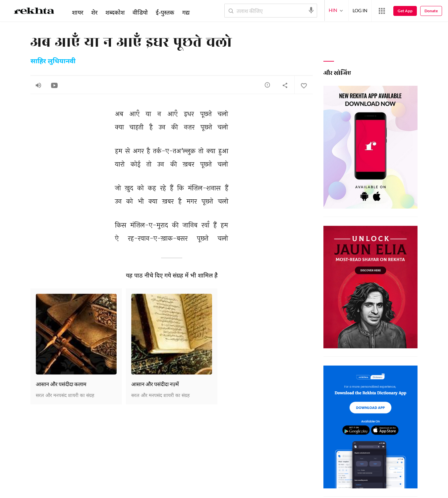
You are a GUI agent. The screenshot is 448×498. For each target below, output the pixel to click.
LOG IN (360, 10)
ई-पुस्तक (165, 12)
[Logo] (34, 12)
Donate (431, 11)
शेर (94, 12)
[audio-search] (311, 10)
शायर (78, 12)
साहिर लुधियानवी (53, 62)
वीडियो (140, 12)
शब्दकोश (115, 12)
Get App (405, 11)
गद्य (186, 12)
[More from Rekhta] (382, 11)
